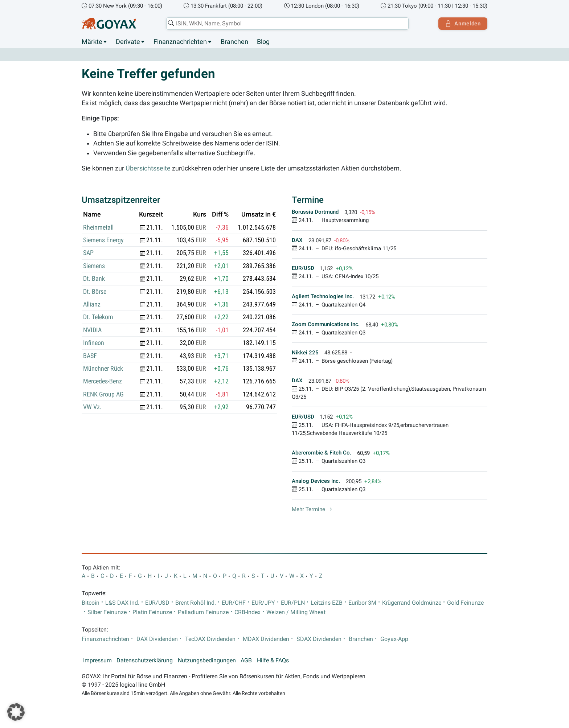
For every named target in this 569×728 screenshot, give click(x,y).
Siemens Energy (103, 240)
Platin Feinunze (152, 612)
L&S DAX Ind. (122, 603)
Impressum (97, 661)
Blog (263, 42)
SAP (88, 253)
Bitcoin (91, 603)
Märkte (92, 42)
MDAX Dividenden (266, 639)
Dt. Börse (95, 292)
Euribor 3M (362, 603)
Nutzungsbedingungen (207, 661)
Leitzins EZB (327, 603)
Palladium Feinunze (203, 612)
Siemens (94, 266)
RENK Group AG (103, 394)
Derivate (128, 42)
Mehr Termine (312, 509)
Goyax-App (394, 639)
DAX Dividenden (157, 639)
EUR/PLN (293, 603)
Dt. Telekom (98, 317)
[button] (16, 712)
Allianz (92, 304)
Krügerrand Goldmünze (412, 603)
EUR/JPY (263, 603)
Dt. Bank (94, 279)
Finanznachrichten (180, 42)
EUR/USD (157, 603)
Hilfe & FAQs (273, 661)
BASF (90, 356)
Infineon (94, 343)
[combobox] (287, 24)
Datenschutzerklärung (145, 661)
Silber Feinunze (107, 612)
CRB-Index (247, 612)
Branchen (234, 42)
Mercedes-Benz (103, 382)
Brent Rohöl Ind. (196, 603)
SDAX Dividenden (319, 639)
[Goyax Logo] (109, 24)
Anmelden (462, 24)
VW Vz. (92, 407)
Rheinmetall (98, 227)
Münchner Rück (103, 369)
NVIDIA (92, 330)
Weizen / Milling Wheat (296, 612)
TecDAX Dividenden (210, 639)
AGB (246, 661)
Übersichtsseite (148, 168)
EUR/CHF (234, 603)
